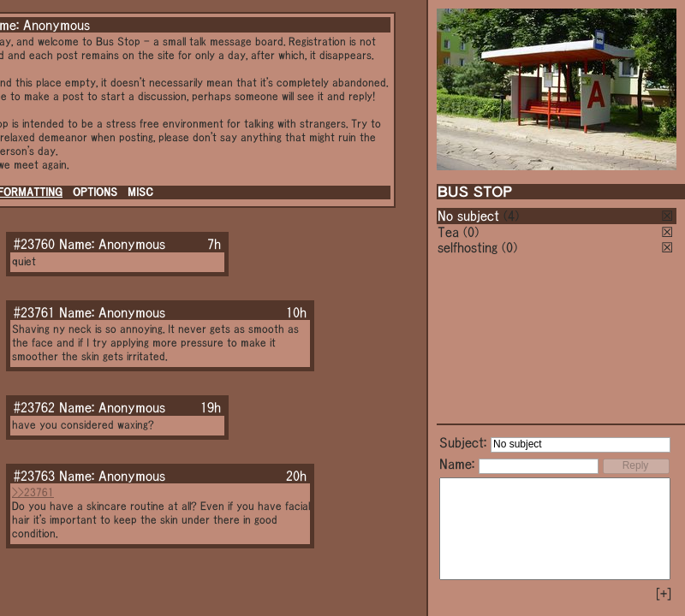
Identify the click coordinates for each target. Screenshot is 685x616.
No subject (471, 216)
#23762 (34, 407)
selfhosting (468, 247)
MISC (140, 192)
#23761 (34, 312)
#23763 (34, 476)
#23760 (34, 244)
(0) (471, 232)
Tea (448, 232)
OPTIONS (95, 192)
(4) (511, 216)
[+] (664, 594)
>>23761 (33, 492)
